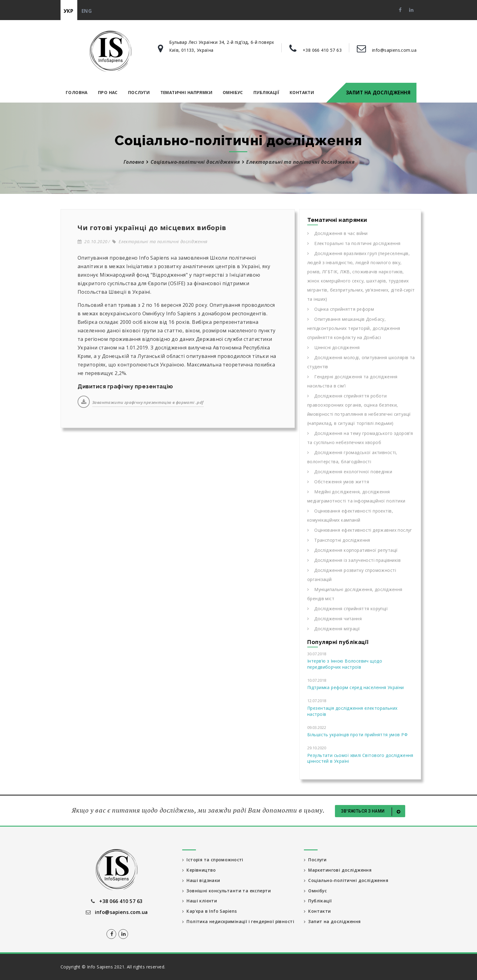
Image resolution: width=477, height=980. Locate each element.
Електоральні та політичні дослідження (160, 242)
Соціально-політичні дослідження (195, 162)
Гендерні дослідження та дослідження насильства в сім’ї (352, 381)
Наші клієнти (200, 901)
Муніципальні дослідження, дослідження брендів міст (355, 594)
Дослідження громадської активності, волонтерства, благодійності (352, 457)
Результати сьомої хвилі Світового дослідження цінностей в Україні (360, 758)
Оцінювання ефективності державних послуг (360, 530)
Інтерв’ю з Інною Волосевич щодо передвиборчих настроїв (345, 664)
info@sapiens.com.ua (394, 50)
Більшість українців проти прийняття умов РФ (357, 735)
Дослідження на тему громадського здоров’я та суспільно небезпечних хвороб (360, 438)
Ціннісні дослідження (334, 347)
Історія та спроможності (213, 860)
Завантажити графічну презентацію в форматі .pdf (148, 402)
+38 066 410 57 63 (322, 50)
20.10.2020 (92, 242)
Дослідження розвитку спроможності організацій (352, 575)
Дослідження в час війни (338, 233)
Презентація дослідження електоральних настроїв (352, 711)
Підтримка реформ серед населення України (356, 687)
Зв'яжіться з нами (372, 812)
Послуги (139, 92)
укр (68, 11)
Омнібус (233, 92)
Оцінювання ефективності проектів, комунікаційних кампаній (350, 515)
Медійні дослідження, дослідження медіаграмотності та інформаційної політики (356, 496)
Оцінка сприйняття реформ (341, 309)
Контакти (302, 92)
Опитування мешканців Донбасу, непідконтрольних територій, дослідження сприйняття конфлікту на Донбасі (354, 328)
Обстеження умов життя (338, 482)
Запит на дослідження (378, 93)
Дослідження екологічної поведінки (350, 472)
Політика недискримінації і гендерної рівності (228, 925)
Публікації (266, 92)
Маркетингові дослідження (338, 870)
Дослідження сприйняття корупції (348, 609)
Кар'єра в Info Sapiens (210, 911)
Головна (77, 92)
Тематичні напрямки (186, 92)
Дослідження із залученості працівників (354, 560)
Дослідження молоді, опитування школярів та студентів (361, 362)
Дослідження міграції (334, 629)
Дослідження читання (334, 619)
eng (87, 11)
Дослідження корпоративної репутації (353, 550)
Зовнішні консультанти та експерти (227, 891)
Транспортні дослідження (339, 540)
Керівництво (199, 870)
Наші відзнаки (201, 880)
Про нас (108, 92)
